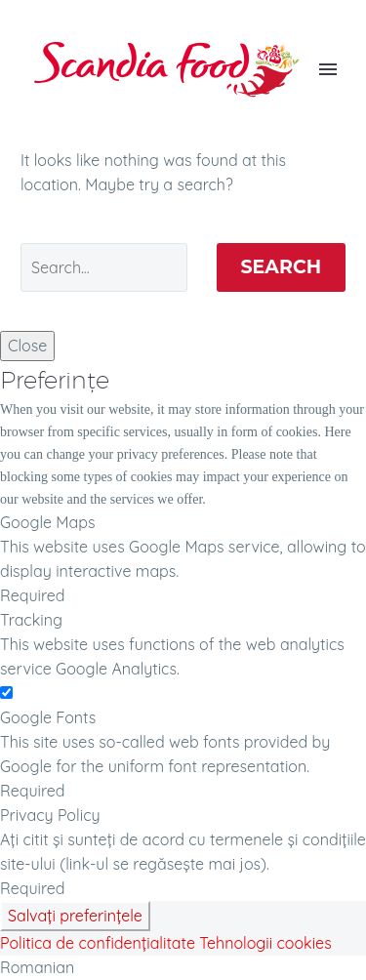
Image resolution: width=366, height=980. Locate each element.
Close (27, 346)
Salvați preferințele (75, 916)
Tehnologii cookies (265, 943)
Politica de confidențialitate (98, 943)
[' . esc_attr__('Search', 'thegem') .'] (104, 267)
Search (282, 267)
